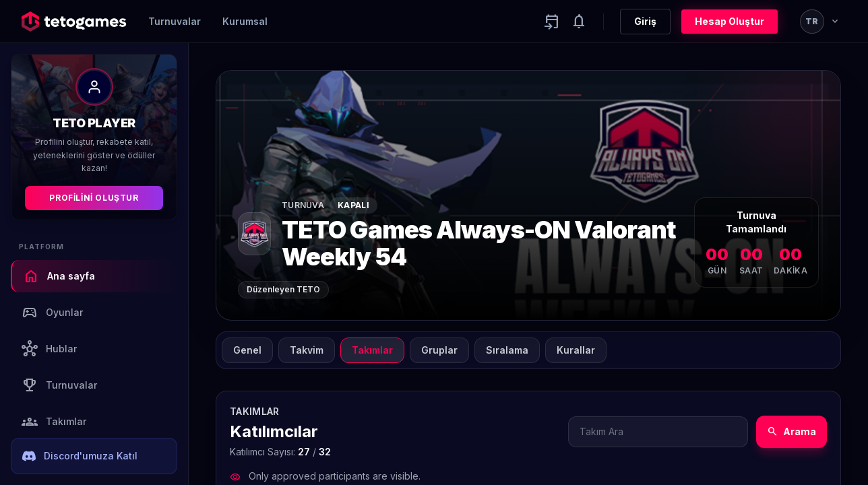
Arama (792, 432)
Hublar (49, 349)
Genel (247, 350)
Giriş (645, 21)
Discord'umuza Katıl (80, 456)
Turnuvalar (175, 21)
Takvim (307, 350)
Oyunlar (52, 313)
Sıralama (507, 350)
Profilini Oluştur (94, 198)
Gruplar (439, 350)
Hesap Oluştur (730, 21)
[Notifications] (579, 22)
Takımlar (54, 422)
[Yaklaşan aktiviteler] (552, 22)
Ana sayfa (59, 276)
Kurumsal (245, 21)
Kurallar (576, 350)
